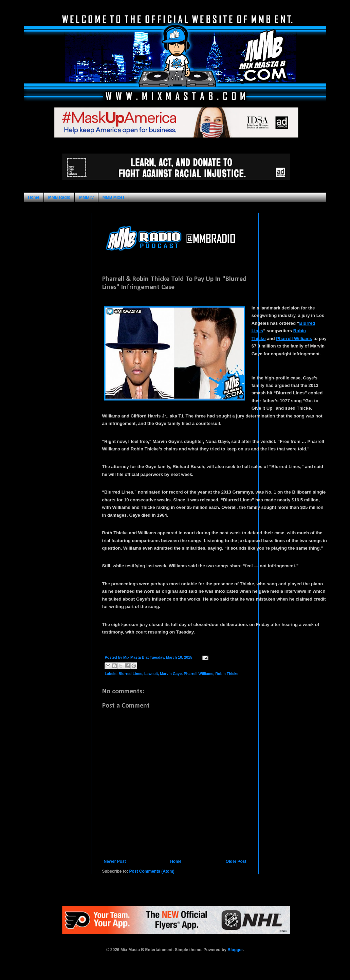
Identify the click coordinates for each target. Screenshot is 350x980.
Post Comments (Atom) (152, 871)
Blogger (235, 950)
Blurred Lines (130, 674)
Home (34, 197)
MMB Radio (59, 197)
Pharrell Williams (294, 338)
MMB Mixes (114, 197)
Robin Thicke (227, 674)
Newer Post (115, 861)
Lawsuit (151, 674)
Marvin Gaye (171, 674)
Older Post (236, 861)
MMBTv (86, 197)
